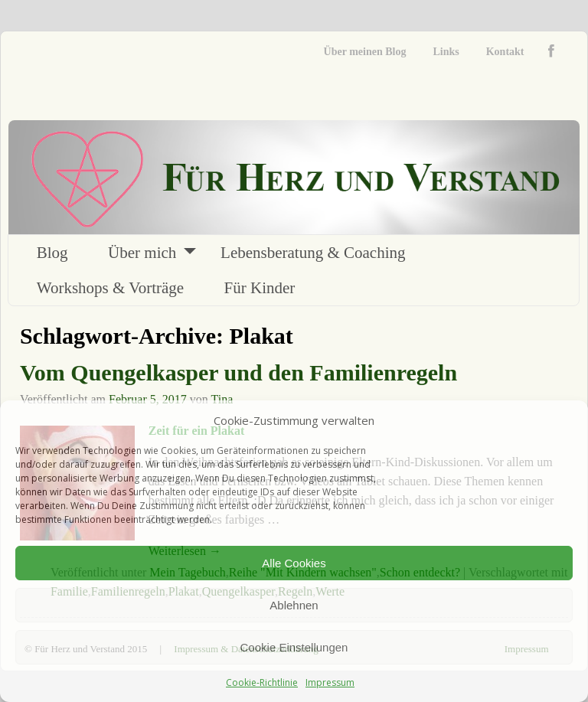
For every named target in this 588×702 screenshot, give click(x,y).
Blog (52, 253)
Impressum (330, 682)
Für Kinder (260, 288)
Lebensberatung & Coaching (313, 253)
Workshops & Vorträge (110, 288)
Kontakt (505, 52)
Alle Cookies (294, 563)
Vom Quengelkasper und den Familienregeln (238, 372)
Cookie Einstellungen (294, 647)
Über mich (142, 253)
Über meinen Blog (365, 52)
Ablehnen (294, 605)
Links (446, 52)
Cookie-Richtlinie (262, 682)
